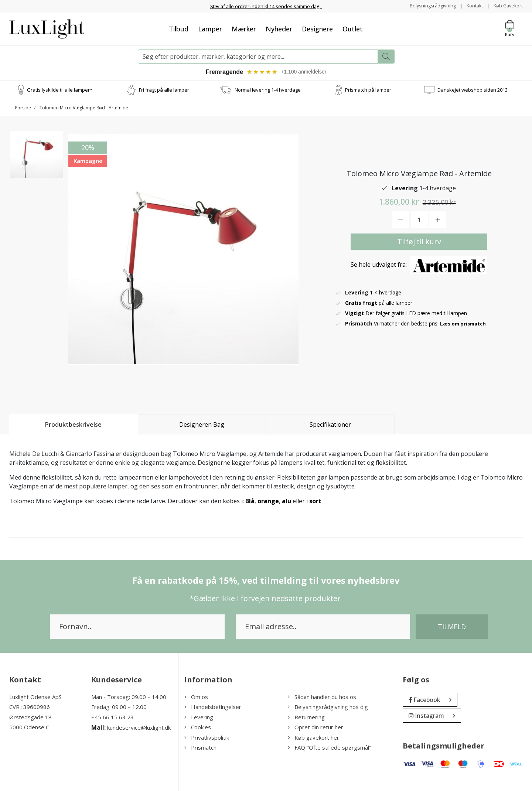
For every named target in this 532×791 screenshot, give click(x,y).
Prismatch (200, 748)
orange (268, 501)
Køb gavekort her (313, 738)
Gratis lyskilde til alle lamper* (60, 90)
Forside (23, 108)
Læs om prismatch (465, 324)
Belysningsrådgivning (425, 6)
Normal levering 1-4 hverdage (268, 90)
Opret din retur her (316, 728)
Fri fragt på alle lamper (164, 90)
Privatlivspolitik (207, 738)
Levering (199, 717)
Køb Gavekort (506, 6)
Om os (196, 697)
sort (315, 501)
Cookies (198, 728)
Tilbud (179, 28)
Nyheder (279, 28)
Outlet (353, 28)
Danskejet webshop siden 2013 (473, 90)
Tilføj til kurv (419, 242)
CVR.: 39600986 (30, 708)
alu (287, 501)
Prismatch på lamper (368, 90)
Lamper (210, 28)
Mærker (244, 28)
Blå (250, 501)
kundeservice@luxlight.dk (139, 728)
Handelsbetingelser (213, 708)
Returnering (306, 717)
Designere (317, 28)
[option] (37, 161)
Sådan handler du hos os (322, 697)
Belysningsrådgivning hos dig (328, 708)
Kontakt (470, 6)
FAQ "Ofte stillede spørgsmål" (330, 748)
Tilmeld (452, 627)
